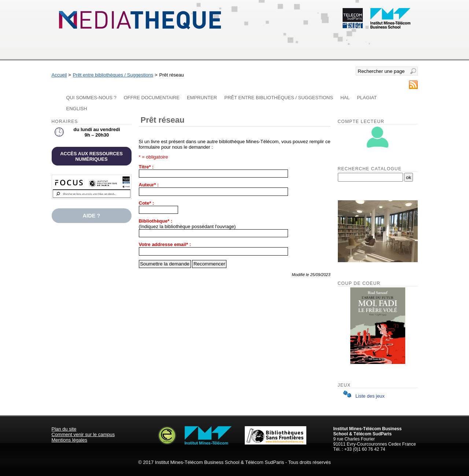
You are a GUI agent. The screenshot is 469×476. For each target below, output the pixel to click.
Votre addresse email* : (165, 244)
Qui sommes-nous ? (91, 98)
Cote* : (147, 203)
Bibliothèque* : (156, 221)
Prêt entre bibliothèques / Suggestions (113, 75)
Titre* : (146, 167)
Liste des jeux (362, 396)
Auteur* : (149, 185)
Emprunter (202, 98)
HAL (345, 98)
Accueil (59, 75)
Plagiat (367, 98)
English (77, 109)
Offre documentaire (152, 98)
